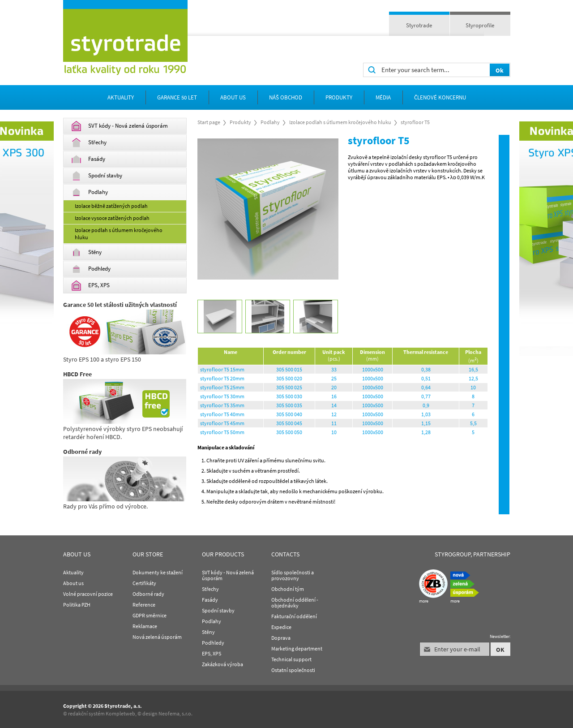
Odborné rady (148, 594)
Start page (209, 122)
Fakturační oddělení (294, 616)
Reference (144, 605)
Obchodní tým (288, 589)
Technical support (291, 659)
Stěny (86, 252)
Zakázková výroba (222, 664)
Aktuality (121, 97)
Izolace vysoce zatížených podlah (112, 218)
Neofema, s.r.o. (175, 713)
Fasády (88, 159)
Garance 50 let (177, 97)
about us (233, 97)
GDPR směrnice (150, 615)
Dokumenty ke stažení (158, 572)
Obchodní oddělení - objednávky (295, 603)
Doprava (281, 638)
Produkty (339, 97)
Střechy (89, 143)
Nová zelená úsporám (157, 637)
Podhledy (91, 269)
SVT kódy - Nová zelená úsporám (120, 126)
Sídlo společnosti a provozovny (293, 575)
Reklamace (145, 626)
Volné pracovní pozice (88, 594)
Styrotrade (419, 25)
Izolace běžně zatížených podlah (111, 206)
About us (73, 583)
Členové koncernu (440, 97)
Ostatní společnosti (293, 670)
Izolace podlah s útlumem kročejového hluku (119, 234)
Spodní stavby (97, 176)
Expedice (281, 627)
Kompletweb (120, 713)
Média (383, 97)
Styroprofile (480, 25)
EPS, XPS (90, 286)
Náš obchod (286, 97)
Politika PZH (77, 605)
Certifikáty (144, 583)
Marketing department (297, 648)
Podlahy (90, 192)
